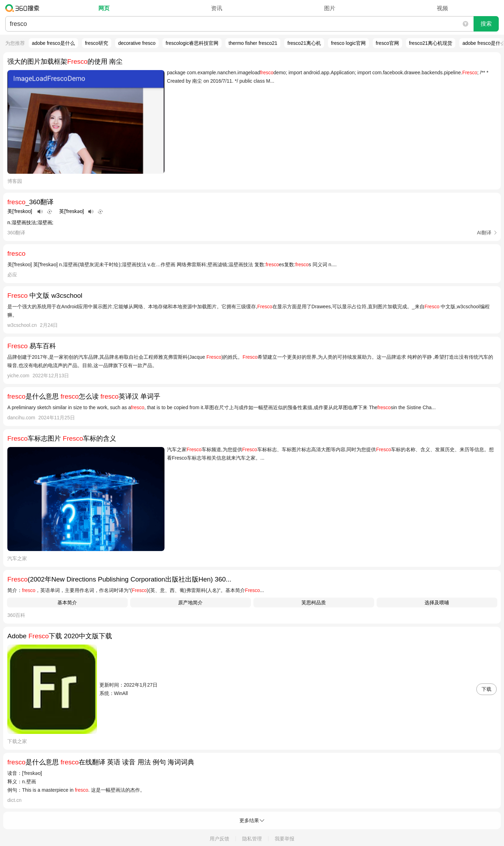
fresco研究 (97, 43)
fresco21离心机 (304, 43)
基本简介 (67, 603)
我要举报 (285, 839)
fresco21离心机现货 (431, 43)
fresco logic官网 (348, 43)
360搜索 (24, 8)
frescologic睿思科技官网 (192, 43)
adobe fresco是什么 (53, 43)
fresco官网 (387, 43)
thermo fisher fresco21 (253, 43)
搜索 (486, 24)
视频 (442, 8)
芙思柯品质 (314, 603)
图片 (330, 8)
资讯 (217, 8)
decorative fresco (137, 43)
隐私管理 (252, 839)
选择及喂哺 (437, 603)
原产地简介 (190, 603)
